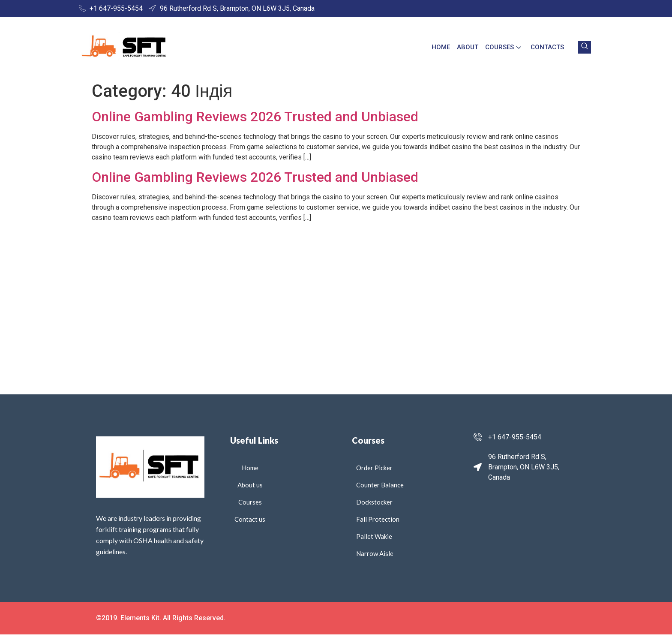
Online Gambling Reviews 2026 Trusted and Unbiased (255, 117)
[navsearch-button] (585, 47)
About (468, 47)
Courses (503, 47)
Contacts (547, 47)
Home (441, 47)
